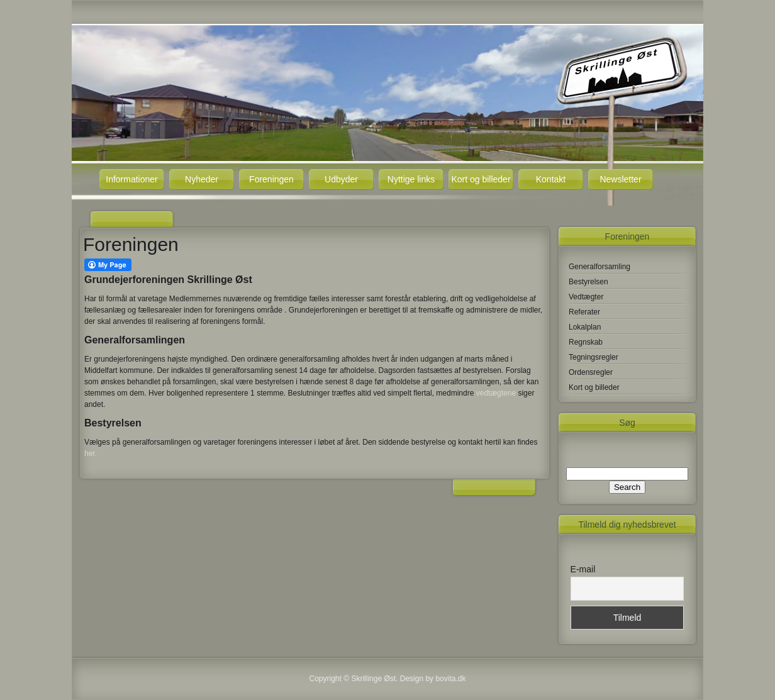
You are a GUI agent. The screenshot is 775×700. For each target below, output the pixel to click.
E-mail (583, 569)
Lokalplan (585, 327)
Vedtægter (586, 297)
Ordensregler (591, 372)
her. (91, 453)
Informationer (131, 179)
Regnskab (586, 342)
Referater (584, 312)
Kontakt (551, 179)
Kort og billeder (481, 179)
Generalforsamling (599, 267)
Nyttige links (411, 179)
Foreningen (271, 179)
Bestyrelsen (588, 282)
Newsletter (620, 179)
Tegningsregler (594, 357)
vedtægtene (496, 393)
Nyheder (202, 179)
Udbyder (341, 179)
